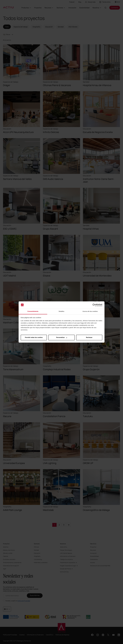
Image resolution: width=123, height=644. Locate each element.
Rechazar (89, 337)
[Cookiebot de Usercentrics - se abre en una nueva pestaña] (94, 305)
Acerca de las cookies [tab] (90, 311)
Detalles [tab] (61, 311)
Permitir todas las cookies (34, 337)
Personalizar (62, 337)
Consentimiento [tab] (33, 311)
